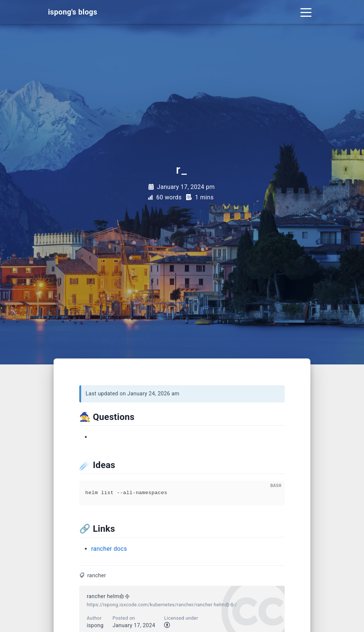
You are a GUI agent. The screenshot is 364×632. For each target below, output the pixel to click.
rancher (97, 576)
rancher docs (109, 549)
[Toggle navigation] (306, 12)
